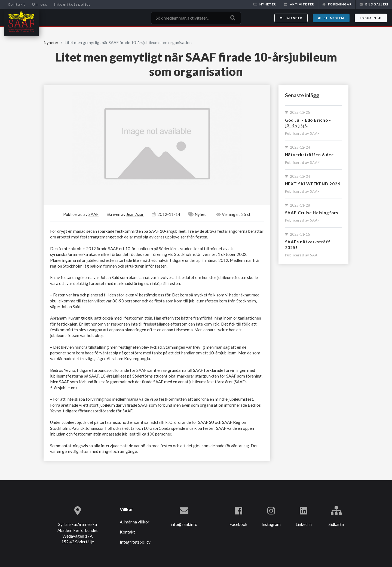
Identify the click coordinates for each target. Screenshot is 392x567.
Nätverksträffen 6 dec (309, 155)
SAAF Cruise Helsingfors (312, 213)
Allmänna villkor (135, 522)
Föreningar (337, 4)
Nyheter (265, 4)
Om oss (40, 4)
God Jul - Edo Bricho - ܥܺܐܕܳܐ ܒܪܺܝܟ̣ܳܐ (308, 123)
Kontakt (16, 4)
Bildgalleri (374, 4)
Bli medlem (331, 18)
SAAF (315, 133)
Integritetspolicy (73, 4)
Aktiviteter (299, 4)
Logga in (371, 18)
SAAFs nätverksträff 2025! (308, 245)
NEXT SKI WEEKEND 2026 (313, 184)
